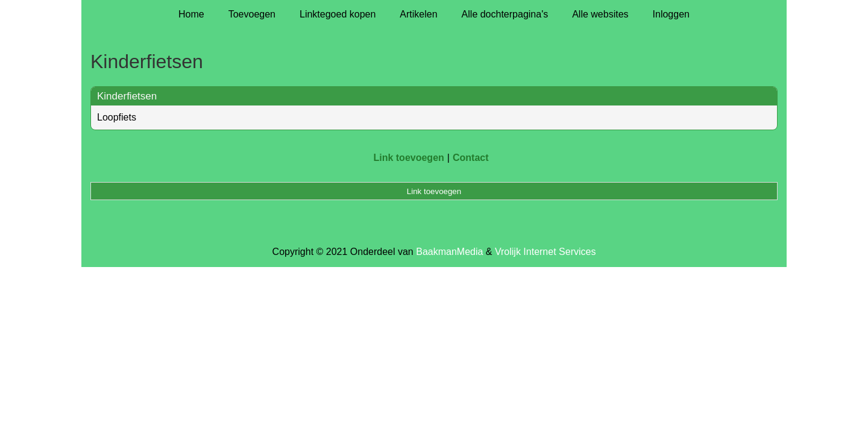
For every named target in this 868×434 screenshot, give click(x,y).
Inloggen (671, 14)
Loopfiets (117, 117)
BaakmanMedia (449, 252)
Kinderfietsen (127, 96)
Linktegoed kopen (338, 14)
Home (191, 14)
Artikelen (418, 14)
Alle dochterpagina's (505, 14)
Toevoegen (252, 14)
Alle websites (600, 14)
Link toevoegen (408, 158)
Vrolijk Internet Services (545, 252)
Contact (471, 158)
